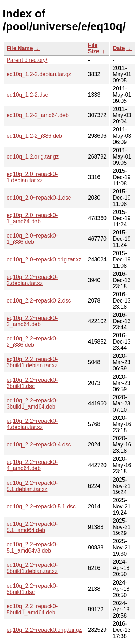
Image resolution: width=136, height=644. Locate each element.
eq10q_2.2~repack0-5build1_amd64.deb (32, 609)
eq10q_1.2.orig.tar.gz (33, 157)
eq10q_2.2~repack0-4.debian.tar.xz (32, 424)
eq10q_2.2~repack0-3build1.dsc (32, 383)
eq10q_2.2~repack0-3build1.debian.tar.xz (32, 362)
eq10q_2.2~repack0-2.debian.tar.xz (32, 280)
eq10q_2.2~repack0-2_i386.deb (32, 342)
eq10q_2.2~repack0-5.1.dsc (41, 506)
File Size (94, 48)
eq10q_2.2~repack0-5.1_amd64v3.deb (32, 548)
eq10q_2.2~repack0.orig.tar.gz (44, 630)
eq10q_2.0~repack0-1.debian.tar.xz (32, 177)
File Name (20, 48)
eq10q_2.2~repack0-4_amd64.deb (32, 465)
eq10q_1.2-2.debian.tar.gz (39, 74)
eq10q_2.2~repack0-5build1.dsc (32, 589)
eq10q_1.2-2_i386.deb (34, 136)
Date (119, 48)
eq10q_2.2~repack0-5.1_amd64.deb (32, 527)
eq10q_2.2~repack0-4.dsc (39, 445)
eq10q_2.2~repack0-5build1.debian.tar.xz (32, 568)
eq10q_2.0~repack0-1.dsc (39, 198)
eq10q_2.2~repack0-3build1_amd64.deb (32, 404)
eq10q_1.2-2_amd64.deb (38, 115)
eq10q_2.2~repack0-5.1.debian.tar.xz (32, 486)
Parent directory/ (27, 60)
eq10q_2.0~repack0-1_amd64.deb (32, 218)
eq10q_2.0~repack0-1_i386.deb (32, 239)
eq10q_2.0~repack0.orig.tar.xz (44, 260)
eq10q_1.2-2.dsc (27, 95)
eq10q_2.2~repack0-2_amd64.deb (32, 321)
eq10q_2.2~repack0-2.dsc (39, 301)
